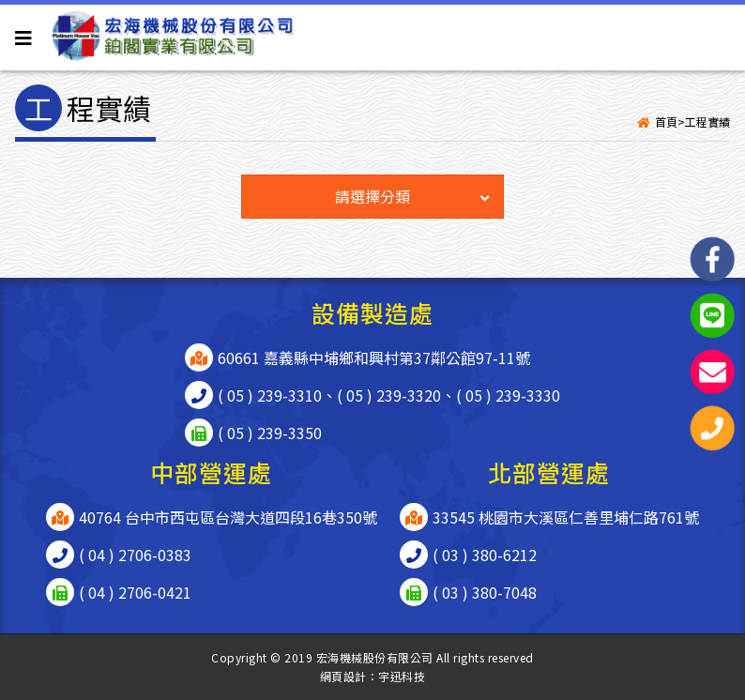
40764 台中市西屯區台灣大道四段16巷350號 (228, 517)
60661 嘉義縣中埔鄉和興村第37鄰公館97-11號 (374, 358)
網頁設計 (343, 676)
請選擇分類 (412, 196)
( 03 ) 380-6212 (485, 555)
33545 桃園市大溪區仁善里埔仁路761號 (566, 517)
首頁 (666, 122)
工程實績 (707, 122)
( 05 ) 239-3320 (389, 395)
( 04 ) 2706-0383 (135, 555)
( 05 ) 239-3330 (508, 395)
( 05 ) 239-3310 (270, 395)
